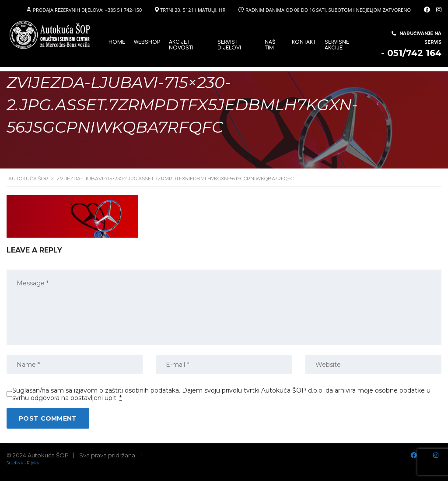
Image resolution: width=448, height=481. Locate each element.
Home (117, 42)
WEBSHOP (147, 42)
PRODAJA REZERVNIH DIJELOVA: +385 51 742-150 (87, 10)
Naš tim (270, 45)
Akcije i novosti (181, 45)
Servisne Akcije (337, 45)
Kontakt (304, 42)
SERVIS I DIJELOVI (229, 45)
